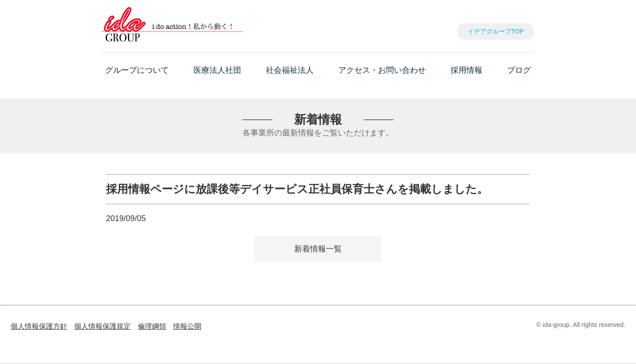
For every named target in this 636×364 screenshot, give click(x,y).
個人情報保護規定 (102, 326)
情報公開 (187, 326)
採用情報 (466, 70)
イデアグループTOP (496, 31)
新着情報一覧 (318, 249)
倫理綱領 (152, 326)
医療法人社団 (217, 70)
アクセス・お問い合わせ (382, 70)
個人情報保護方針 (39, 326)
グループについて (137, 70)
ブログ (519, 70)
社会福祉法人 (290, 70)
